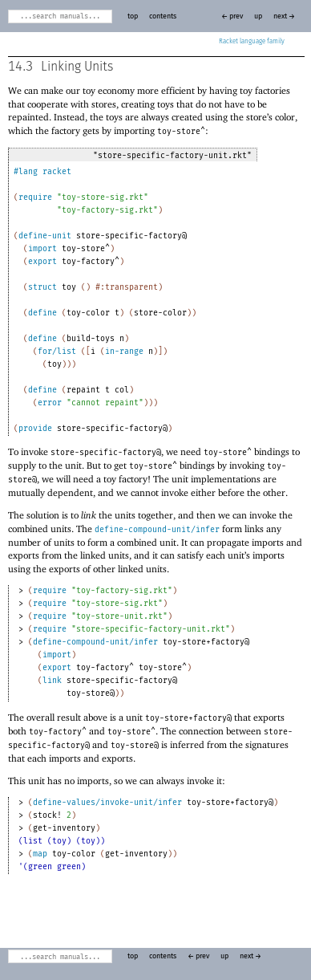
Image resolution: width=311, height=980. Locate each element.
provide (35, 429)
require (35, 197)
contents (163, 16)
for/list (57, 352)
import (42, 249)
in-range (124, 352)
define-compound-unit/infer (157, 530)
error (50, 403)
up (258, 16)
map (40, 854)
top (133, 16)
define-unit (45, 236)
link (52, 681)
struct (42, 287)
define (42, 313)
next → (284, 16)
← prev (232, 16)
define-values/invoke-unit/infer (107, 803)
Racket (252, 42)
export (42, 262)
